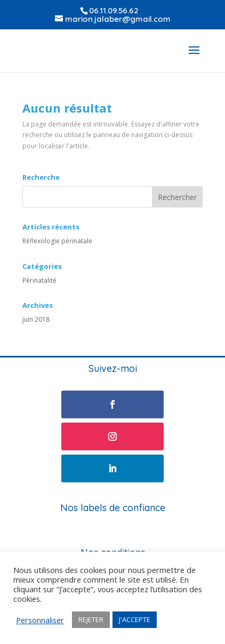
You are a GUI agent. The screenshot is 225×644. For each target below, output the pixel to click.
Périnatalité (39, 280)
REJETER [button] (91, 619)
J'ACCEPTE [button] (135, 619)
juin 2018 (36, 319)
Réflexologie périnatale (57, 241)
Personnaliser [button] (40, 620)
